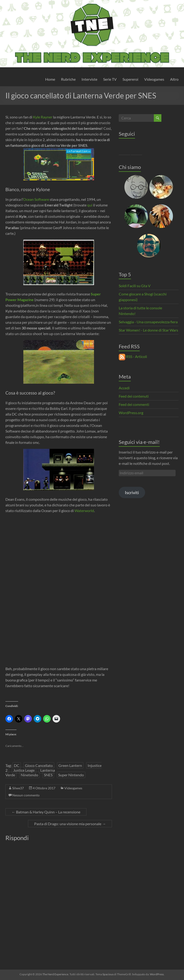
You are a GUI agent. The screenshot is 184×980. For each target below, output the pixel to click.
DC (17, 765)
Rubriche (68, 79)
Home (50, 79)
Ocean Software (36, 199)
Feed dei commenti (134, 404)
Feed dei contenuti (134, 396)
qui (90, 205)
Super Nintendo (71, 775)
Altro (174, 79)
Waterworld (84, 511)
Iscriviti (132, 492)
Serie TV (110, 79)
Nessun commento (26, 795)
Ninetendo (29, 775)
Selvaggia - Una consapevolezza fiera (148, 322)
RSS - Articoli (133, 356)
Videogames (154, 79)
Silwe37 (18, 788)
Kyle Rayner (43, 117)
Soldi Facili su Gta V (135, 286)
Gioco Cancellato (39, 765)
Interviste (89, 79)
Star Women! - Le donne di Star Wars (148, 330)
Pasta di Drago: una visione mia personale (70, 824)
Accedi (124, 388)
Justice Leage (24, 770)
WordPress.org (131, 413)
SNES (48, 775)
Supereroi (130, 79)
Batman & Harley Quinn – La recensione (46, 812)
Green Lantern (70, 765)
